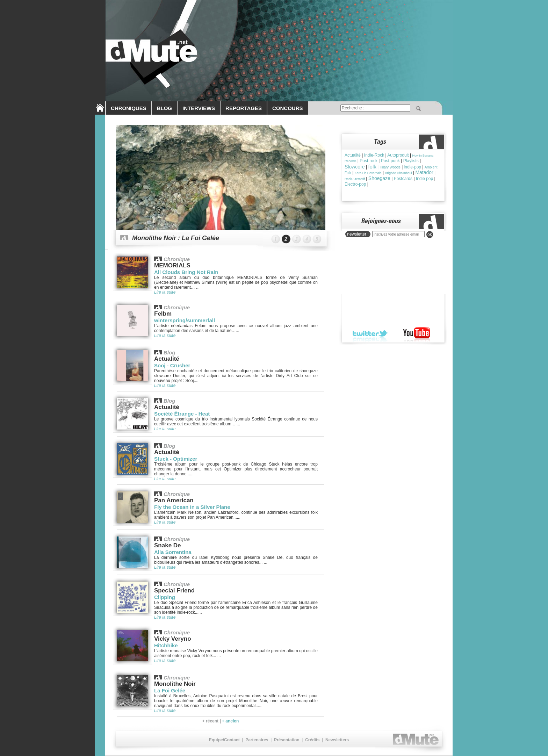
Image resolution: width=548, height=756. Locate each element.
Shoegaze (379, 178)
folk (372, 167)
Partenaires (257, 740)
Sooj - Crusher (172, 365)
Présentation (287, 740)
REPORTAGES (244, 108)
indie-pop (413, 167)
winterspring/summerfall (185, 320)
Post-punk (390, 161)
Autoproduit (398, 155)
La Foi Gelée (170, 690)
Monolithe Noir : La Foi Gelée (176, 238)
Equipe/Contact (224, 740)
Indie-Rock (374, 155)
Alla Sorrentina (173, 552)
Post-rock (369, 161)
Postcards (403, 179)
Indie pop (424, 179)
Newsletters (337, 740)
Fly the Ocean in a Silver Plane (192, 507)
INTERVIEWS (199, 108)
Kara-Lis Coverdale (368, 173)
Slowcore (355, 167)
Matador (424, 172)
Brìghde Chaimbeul (399, 173)
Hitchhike (166, 645)
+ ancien (230, 721)
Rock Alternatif (355, 179)
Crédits (312, 740)
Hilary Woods (390, 167)
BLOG (164, 108)
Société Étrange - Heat (182, 414)
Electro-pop (355, 184)
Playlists (411, 161)
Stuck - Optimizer (176, 459)
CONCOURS (288, 108)
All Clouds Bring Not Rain (186, 272)
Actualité (353, 155)
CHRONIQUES (129, 108)
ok (430, 235)
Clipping (165, 597)
